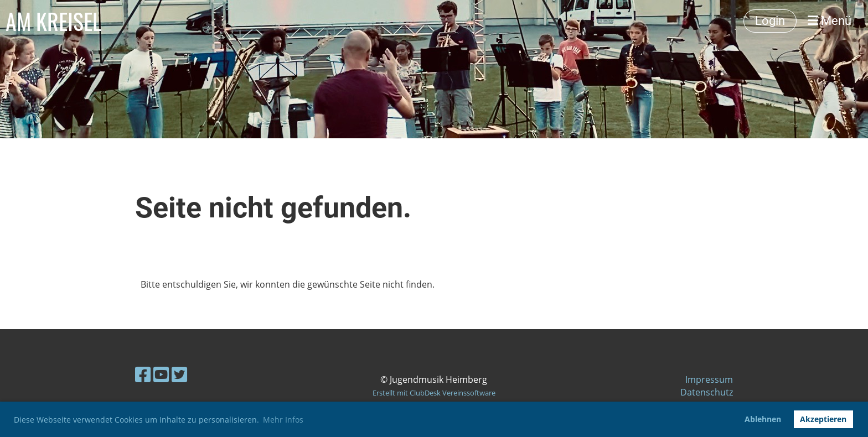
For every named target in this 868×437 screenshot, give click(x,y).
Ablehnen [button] (763, 419)
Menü (830, 21)
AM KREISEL (53, 21)
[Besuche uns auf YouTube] (161, 374)
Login (770, 21)
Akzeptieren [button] (823, 419)
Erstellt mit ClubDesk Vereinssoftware (434, 393)
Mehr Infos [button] (283, 420)
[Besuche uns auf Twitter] (179, 374)
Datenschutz (707, 392)
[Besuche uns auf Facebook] (143, 374)
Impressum (709, 379)
